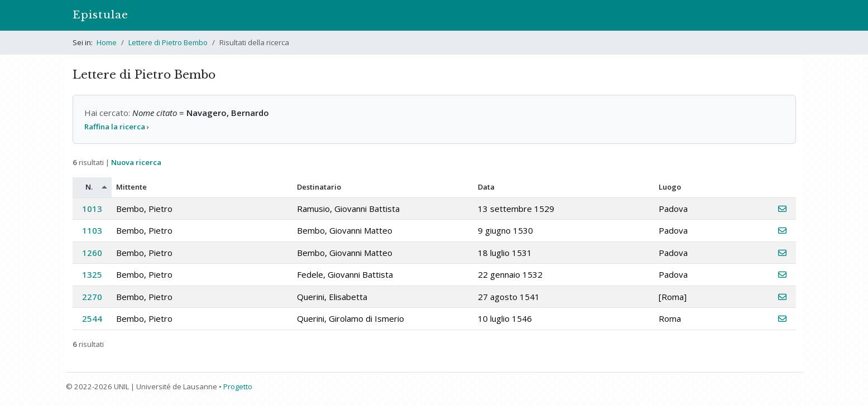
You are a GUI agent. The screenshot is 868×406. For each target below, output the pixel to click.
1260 (92, 253)
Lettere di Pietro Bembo (168, 42)
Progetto (238, 386)
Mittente (131, 187)
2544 (92, 318)
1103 (92, 230)
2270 (92, 297)
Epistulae (100, 15)
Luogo (670, 187)
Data (486, 187)
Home (107, 42)
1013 (92, 209)
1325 (92, 274)
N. (89, 187)
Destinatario (319, 187)
